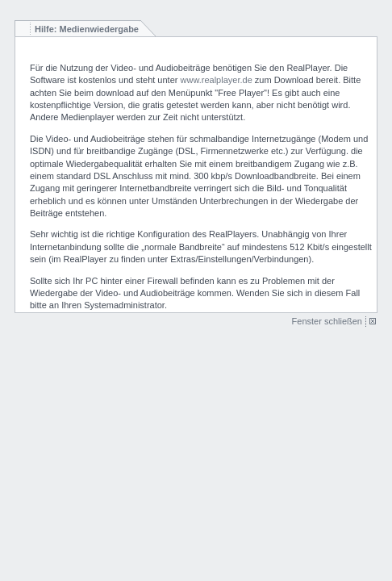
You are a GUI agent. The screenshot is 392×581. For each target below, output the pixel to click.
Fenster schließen (327, 321)
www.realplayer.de (217, 80)
